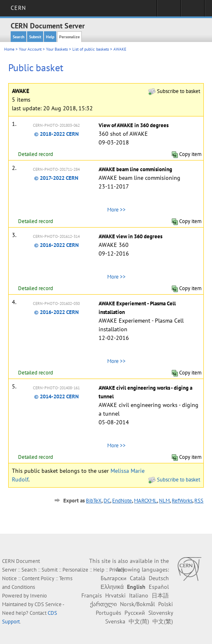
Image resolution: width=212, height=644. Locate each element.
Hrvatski (115, 595)
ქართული (103, 604)
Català (138, 578)
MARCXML (145, 501)
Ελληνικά (112, 587)
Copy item (187, 154)
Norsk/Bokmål (137, 604)
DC (107, 501)
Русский (135, 613)
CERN (18, 8)
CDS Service (48, 604)
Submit (35, 37)
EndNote (122, 501)
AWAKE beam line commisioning (135, 169)
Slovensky (161, 613)
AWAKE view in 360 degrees (130, 236)
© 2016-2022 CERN (56, 245)
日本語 (160, 595)
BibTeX (94, 501)
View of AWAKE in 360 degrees (134, 125)
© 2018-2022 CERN (56, 134)
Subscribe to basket (174, 91)
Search (18, 37)
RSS (199, 501)
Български (114, 578)
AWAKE (120, 49)
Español (159, 587)
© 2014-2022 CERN (56, 396)
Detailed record (36, 154)
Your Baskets (57, 49)
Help (50, 37)
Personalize (69, 37)
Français (92, 595)
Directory (192, 11)
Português (108, 613)
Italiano (139, 595)
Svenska (115, 621)
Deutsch (159, 578)
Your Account (30, 49)
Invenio (38, 596)
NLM (164, 501)
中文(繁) (163, 621)
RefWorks (182, 501)
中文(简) (139, 621)
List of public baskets (91, 49)
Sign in (169, 11)
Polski (166, 604)
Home (9, 49)
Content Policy (38, 578)
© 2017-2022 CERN (56, 178)
